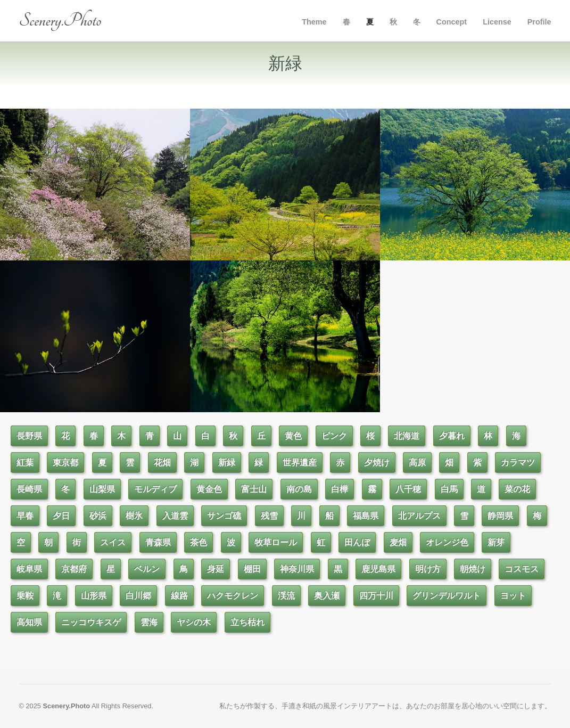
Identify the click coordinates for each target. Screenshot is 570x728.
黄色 (293, 436)
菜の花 (517, 489)
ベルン (147, 569)
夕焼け (377, 463)
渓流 (286, 596)
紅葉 (25, 463)
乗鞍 (25, 596)
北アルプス (419, 516)
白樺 (340, 489)
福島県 (366, 516)
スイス (113, 542)
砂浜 (98, 516)
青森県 (158, 542)
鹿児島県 (378, 569)
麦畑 (398, 542)
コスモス (522, 569)
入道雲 (175, 516)
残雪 (269, 516)
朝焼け (473, 569)
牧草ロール (276, 542)
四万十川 (376, 596)
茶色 (199, 542)
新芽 (496, 542)
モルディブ (155, 489)
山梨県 (102, 489)
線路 (179, 596)
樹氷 (134, 516)
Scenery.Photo (60, 21)
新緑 (227, 463)
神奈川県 (297, 569)
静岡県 (500, 516)
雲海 (149, 622)
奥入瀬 (327, 596)
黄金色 (209, 489)
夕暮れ (452, 436)
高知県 (29, 622)
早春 (25, 516)
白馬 (449, 489)
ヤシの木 (194, 622)
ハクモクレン (233, 596)
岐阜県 (29, 569)
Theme (314, 22)
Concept (452, 22)
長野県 (29, 436)
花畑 (162, 463)
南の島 (299, 489)
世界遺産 (300, 463)
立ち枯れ (247, 622)
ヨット (513, 596)
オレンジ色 (447, 542)
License (497, 22)
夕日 (61, 516)
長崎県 (29, 489)
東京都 (65, 463)
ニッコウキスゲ (91, 622)
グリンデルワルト (447, 596)
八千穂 (408, 489)
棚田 (252, 569)
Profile (539, 22)
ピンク (334, 436)
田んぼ (357, 542)
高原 (417, 463)
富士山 (254, 489)
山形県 (94, 596)
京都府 (74, 569)
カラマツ (518, 463)
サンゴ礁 (224, 516)
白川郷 (138, 596)
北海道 (407, 436)
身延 (216, 569)
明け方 (428, 569)
